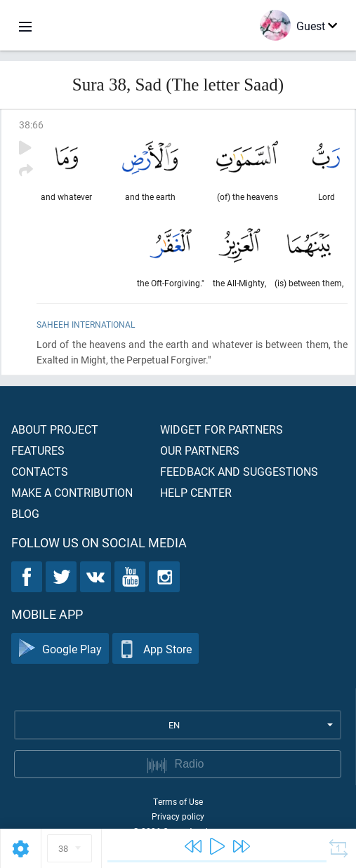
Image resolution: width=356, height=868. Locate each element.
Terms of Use (178, 801)
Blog (25, 513)
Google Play (60, 649)
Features (38, 450)
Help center (196, 492)
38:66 (31, 125)
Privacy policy (178, 816)
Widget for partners (222, 429)
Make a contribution (72, 492)
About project (55, 429)
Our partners (200, 450)
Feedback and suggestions (239, 471)
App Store (156, 649)
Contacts (40, 471)
